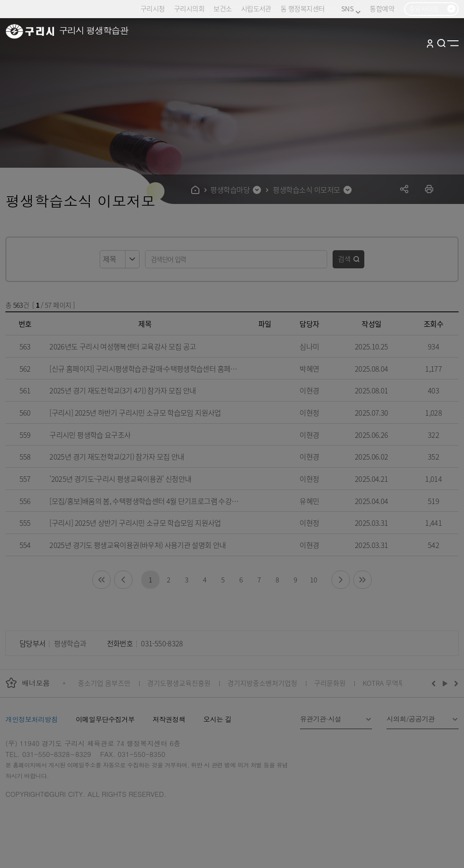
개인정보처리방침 (31, 719)
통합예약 (382, 8)
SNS (351, 9)
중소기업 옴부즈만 (104, 683)
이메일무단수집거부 (105, 719)
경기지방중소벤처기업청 (262, 683)
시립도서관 (256, 8)
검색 (344, 259)
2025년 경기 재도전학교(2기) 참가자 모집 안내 (117, 456)
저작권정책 (169, 719)
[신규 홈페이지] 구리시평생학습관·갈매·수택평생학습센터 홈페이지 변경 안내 (145, 369)
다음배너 (455, 683)
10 (313, 579)
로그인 (430, 43)
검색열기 (442, 43)
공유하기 (404, 189)
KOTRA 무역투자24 (390, 683)
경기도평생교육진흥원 (179, 683)
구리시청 (153, 8)
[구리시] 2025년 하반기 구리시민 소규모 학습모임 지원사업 (135, 412)
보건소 (222, 8)
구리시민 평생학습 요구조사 (90, 435)
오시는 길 (217, 719)
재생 (445, 683)
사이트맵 (453, 43)
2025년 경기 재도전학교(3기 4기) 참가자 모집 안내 (123, 390)
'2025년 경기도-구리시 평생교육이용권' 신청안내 (120, 479)
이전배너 (435, 683)
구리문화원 (330, 683)
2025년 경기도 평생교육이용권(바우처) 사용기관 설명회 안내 (138, 545)
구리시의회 (189, 8)
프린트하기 (429, 189)
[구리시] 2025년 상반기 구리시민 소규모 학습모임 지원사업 (135, 523)
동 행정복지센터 (302, 8)
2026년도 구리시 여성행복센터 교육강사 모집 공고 (123, 346)
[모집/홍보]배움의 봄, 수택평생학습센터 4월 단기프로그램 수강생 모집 (145, 501)
